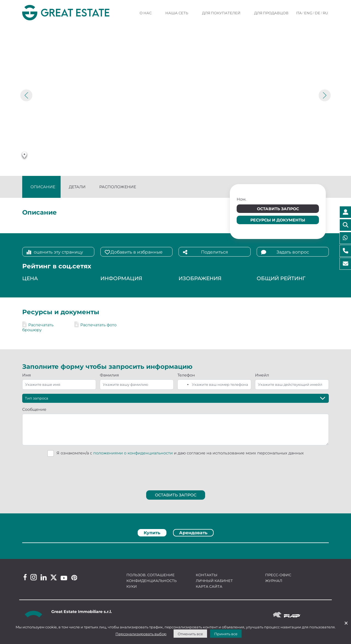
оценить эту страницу (55, 252)
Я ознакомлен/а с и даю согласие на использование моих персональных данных (180, 453)
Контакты (207, 575)
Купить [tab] (152, 533)
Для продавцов (271, 13)
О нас (146, 13)
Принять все (226, 634)
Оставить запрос (278, 209)
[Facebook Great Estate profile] (25, 577)
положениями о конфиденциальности (133, 453)
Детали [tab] (77, 187)
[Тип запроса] (175, 398)
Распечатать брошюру (38, 327)
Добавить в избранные (134, 252)
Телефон (186, 375)
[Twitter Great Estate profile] (54, 577)
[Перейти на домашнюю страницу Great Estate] (76, 13)
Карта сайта (209, 586)
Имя (27, 375)
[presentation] (176, 472)
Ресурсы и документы (278, 220)
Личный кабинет (214, 581)
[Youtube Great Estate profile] (64, 578)
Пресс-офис (278, 575)
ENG (308, 13)
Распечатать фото (95, 325)
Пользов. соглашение (151, 575)
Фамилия (109, 375)
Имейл (262, 375)
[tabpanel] (175, 545)
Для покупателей (221, 13)
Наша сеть (177, 13)
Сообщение (34, 409)
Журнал (274, 581)
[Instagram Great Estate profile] (34, 577)
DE (318, 13)
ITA (299, 13)
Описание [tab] (43, 187)
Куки (132, 586)
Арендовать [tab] (193, 533)
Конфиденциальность (152, 581)
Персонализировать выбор (141, 634)
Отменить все (190, 634)
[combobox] (184, 385)
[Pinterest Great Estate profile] (74, 578)
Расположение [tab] (118, 187)
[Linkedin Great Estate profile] (44, 577)
